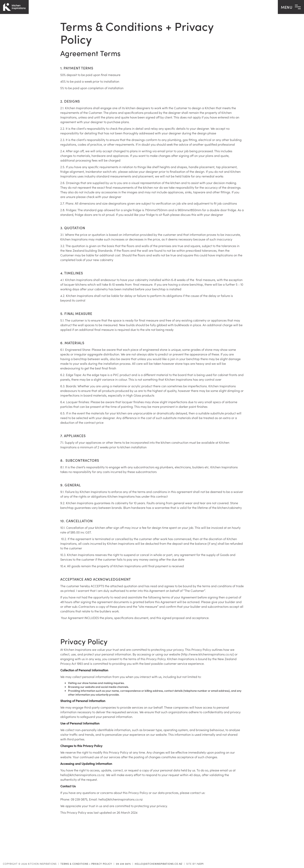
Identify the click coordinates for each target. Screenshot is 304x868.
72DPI (200, 864)
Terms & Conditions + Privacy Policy (86, 864)
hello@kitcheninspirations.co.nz (159, 864)
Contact (291, 855)
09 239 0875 (123, 864)
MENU (291, 7)
